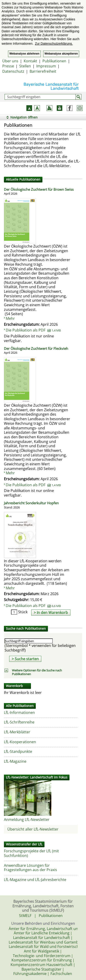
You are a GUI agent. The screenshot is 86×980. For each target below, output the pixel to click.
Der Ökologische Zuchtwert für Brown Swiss (39, 192)
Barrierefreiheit (43, 71)
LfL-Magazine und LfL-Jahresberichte (35, 880)
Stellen (25, 66)
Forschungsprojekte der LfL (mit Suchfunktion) (31, 853)
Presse (8, 66)
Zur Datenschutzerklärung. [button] (54, 44)
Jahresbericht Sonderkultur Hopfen (31, 505)
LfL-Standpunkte (18, 751)
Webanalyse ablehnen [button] (24, 54)
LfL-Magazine (15, 761)
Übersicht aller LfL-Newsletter (33, 829)
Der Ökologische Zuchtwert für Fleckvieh (36, 351)
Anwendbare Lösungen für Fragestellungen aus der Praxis (31, 868)
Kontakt (30, 61)
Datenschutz (13, 71)
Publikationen (54, 61)
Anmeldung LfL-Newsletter (27, 820)
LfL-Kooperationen (20, 742)
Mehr (10, 318)
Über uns (10, 61)
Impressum (46, 66)
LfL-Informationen (19, 712)
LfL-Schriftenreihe (19, 722)
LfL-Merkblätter (17, 732)
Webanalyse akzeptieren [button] (61, 54)
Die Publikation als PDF (33, 330)
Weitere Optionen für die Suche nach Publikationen (37, 672)
